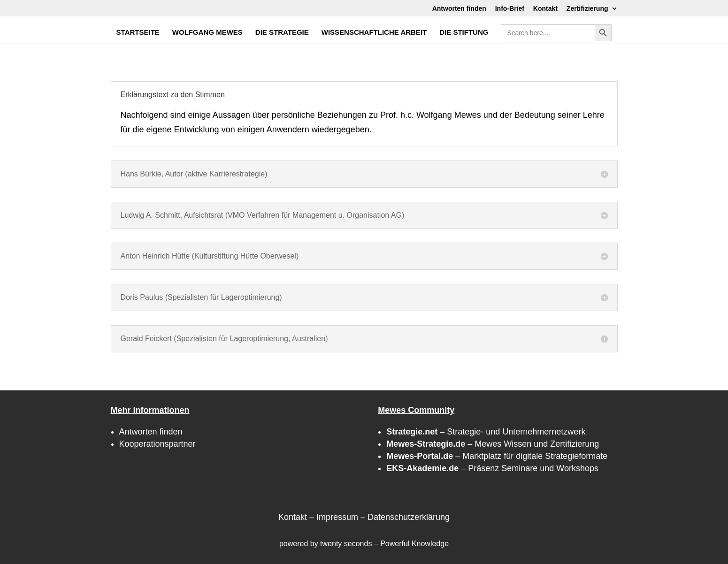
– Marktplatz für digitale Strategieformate (497, 456)
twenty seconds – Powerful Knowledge (384, 544)
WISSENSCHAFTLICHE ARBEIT (374, 33)
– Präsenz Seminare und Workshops (492, 468)
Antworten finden (459, 9)
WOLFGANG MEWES (207, 33)
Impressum (337, 517)
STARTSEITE (138, 33)
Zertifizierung (587, 9)
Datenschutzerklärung (409, 517)
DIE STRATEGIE (282, 33)
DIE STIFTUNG (464, 33)
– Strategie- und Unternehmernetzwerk (486, 432)
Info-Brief (510, 9)
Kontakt (545, 9)
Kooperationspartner (157, 444)
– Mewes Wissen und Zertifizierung (493, 444)
